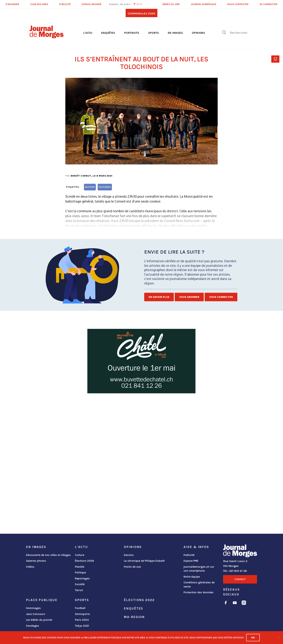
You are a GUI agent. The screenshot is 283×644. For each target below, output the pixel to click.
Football (80, 608)
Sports (154, 33)
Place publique (42, 600)
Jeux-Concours (36, 614)
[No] (278, 638)
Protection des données (199, 592)
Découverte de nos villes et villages (48, 555)
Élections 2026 (84, 561)
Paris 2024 (82, 620)
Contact (240, 579)
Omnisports (82, 614)
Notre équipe (192, 577)
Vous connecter (221, 297)
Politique (80, 573)
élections (90, 187)
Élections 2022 (139, 600)
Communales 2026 (141, 13)
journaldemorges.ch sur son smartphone (199, 569)
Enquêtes (108, 33)
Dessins (129, 555)
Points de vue (132, 567)
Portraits (132, 33)
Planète (80, 567)
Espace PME (191, 561)
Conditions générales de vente (199, 585)
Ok (253, 638)
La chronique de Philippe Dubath (144, 561)
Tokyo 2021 (82, 626)
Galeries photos (36, 561)
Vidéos (30, 567)
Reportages (82, 578)
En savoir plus (159, 297)
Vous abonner (189, 297)
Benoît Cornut (81, 176)
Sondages (32, 626)
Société (80, 584)
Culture (80, 555)
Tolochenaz (105, 187)
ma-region (134, 617)
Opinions (198, 33)
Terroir (79, 590)
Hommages (33, 608)
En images (175, 33)
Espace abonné (92, 4)
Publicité (189, 555)
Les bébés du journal (39, 620)
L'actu (88, 33)
